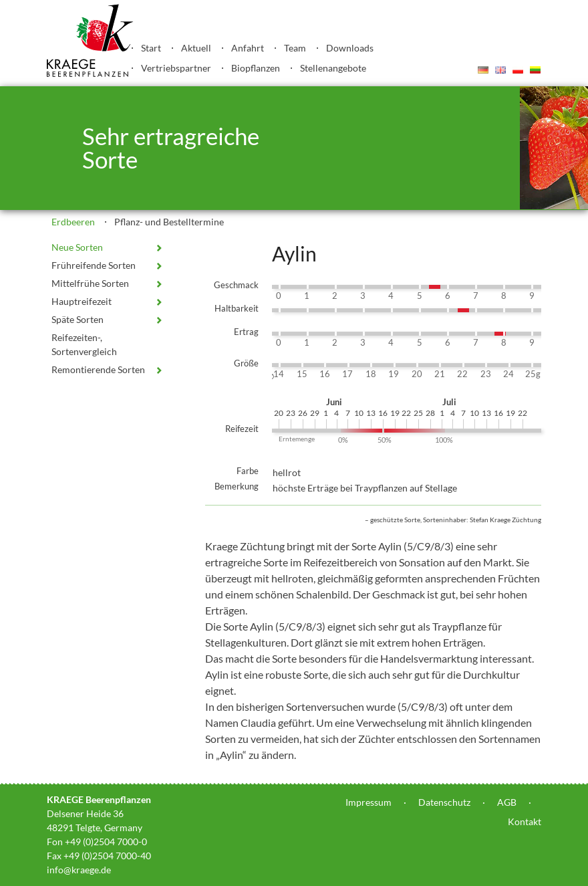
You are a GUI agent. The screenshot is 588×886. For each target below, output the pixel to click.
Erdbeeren (73, 222)
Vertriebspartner (176, 68)
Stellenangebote (333, 68)
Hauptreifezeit (82, 301)
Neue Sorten (77, 247)
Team (295, 48)
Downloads (350, 48)
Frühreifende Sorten (94, 265)
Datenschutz (444, 802)
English (500, 70)
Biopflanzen (256, 68)
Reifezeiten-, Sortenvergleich (84, 344)
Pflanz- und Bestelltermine (169, 222)
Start (151, 48)
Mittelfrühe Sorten (90, 283)
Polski (518, 70)
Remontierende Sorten (98, 369)
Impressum (369, 802)
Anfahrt (248, 48)
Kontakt (525, 821)
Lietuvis (535, 70)
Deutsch (483, 70)
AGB (507, 802)
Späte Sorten (78, 319)
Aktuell (196, 48)
